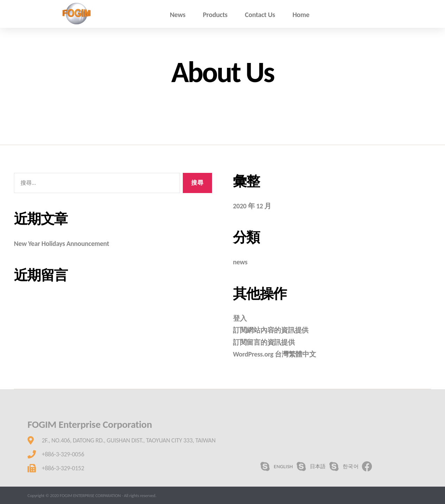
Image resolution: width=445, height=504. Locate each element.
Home (301, 15)
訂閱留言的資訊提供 (266, 342)
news (241, 262)
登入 (240, 318)
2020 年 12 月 (253, 206)
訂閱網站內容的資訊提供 (273, 330)
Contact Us (260, 15)
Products (215, 15)
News (178, 15)
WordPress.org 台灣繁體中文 (277, 354)
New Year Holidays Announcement (65, 243)
